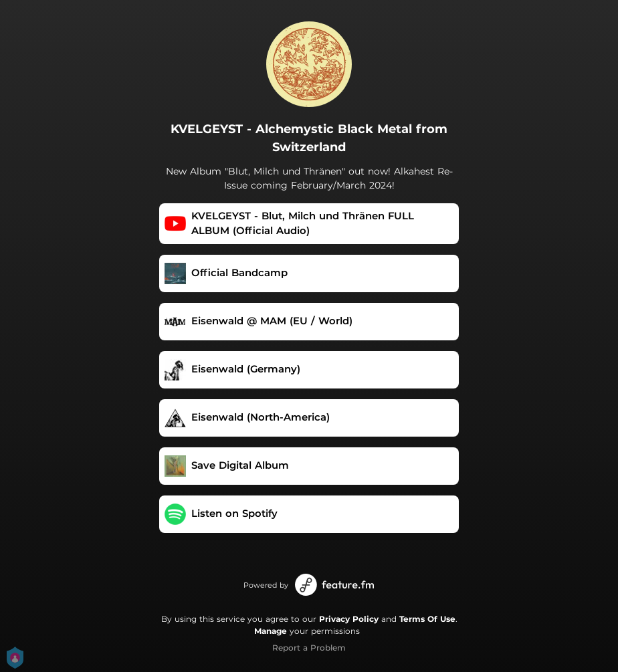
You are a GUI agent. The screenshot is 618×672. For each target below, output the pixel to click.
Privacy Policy (349, 619)
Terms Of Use (427, 619)
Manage (271, 631)
